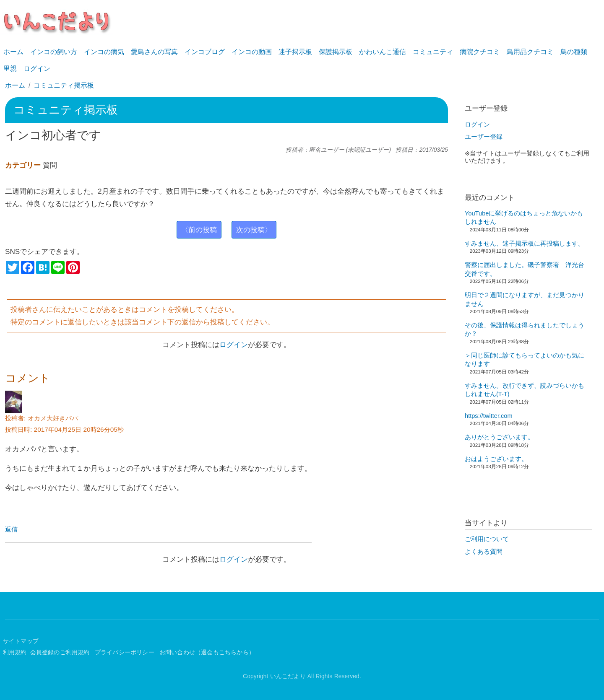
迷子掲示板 (295, 52)
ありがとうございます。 (499, 437)
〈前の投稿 (199, 230)
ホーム (13, 52)
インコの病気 (104, 52)
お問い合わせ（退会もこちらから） (207, 652)
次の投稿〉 (254, 230)
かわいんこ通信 (383, 52)
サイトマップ (21, 641)
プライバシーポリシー (125, 652)
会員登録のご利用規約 (61, 652)
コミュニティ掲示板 (64, 85)
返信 (11, 529)
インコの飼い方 (54, 52)
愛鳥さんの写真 (154, 52)
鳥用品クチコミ (530, 52)
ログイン (37, 69)
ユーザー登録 (484, 137)
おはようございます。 (496, 459)
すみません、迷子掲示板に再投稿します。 (525, 244)
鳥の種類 (574, 52)
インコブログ (205, 52)
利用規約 (15, 652)
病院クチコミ (480, 52)
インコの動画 (252, 52)
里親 (10, 69)
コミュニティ (433, 52)
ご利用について (487, 539)
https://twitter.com (489, 416)
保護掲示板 (336, 52)
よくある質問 (484, 552)
